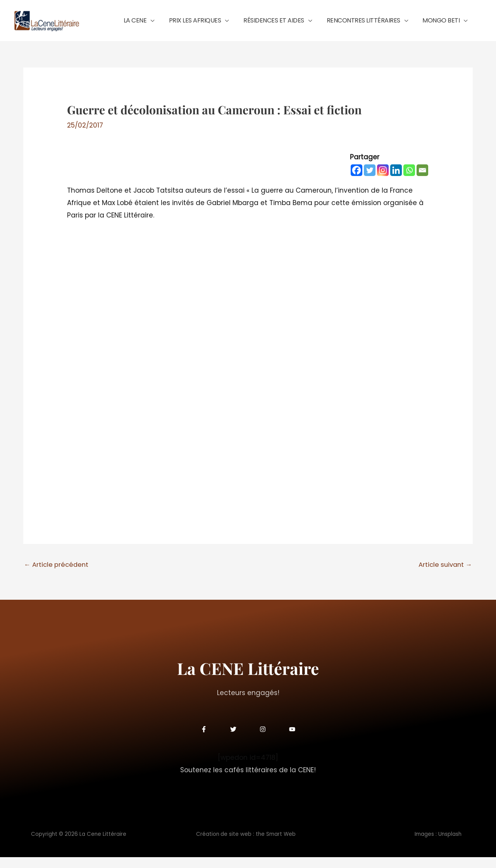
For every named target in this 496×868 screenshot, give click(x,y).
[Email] (422, 181)
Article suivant (444, 575)
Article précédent (57, 575)
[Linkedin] (396, 181)
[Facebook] (356, 181)
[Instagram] (383, 181)
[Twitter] (370, 181)
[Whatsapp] (409, 181)
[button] (183, 26)
